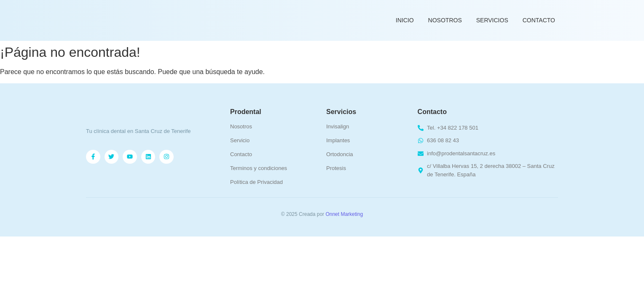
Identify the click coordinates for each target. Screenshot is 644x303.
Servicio (240, 140)
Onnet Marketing (344, 214)
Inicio (405, 20)
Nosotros (445, 20)
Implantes (338, 140)
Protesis (336, 168)
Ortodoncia (340, 154)
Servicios (492, 20)
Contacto (539, 20)
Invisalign (338, 126)
